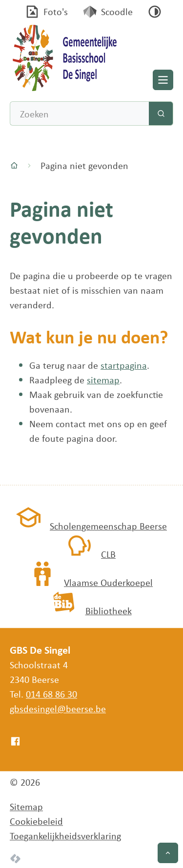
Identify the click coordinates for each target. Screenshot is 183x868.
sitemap (103, 380)
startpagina (124, 365)
